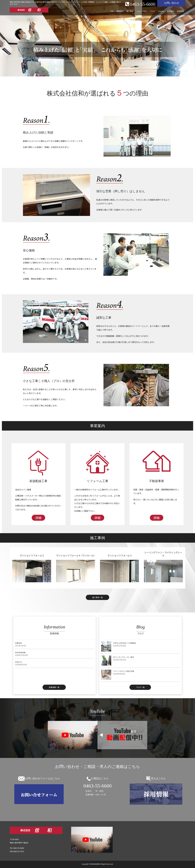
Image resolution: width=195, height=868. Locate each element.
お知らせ (19, 662)
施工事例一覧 (97, 597)
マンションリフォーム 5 (32, 555)
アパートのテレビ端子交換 (124, 671)
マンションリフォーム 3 (119, 555)
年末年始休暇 (20, 652)
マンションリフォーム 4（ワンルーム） (76, 555)
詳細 (38, 518)
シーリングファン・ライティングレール (163, 554)
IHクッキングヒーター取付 (124, 657)
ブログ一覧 (140, 687)
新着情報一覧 (54, 687)
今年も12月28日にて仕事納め (125, 643)
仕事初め (19, 643)
